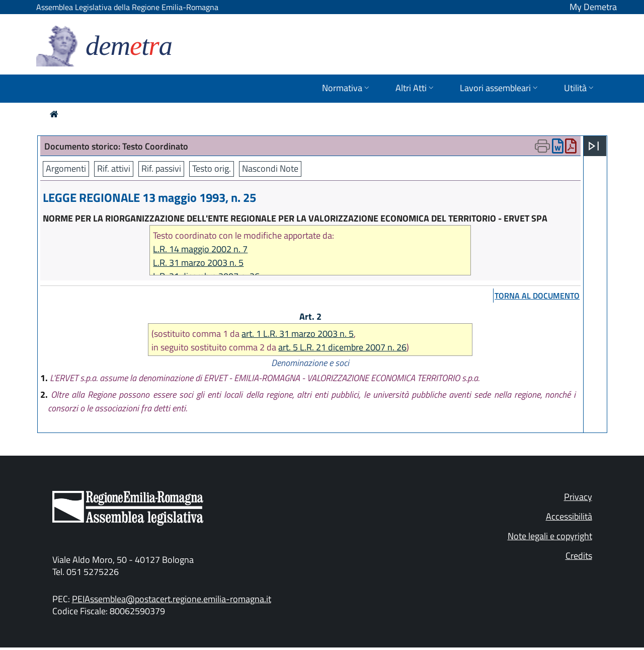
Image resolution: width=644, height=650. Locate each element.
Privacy (578, 497)
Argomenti (66, 168)
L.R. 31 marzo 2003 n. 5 (198, 263)
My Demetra (593, 7)
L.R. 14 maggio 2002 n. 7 (200, 249)
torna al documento (537, 296)
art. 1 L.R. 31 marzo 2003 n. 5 (298, 334)
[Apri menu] (594, 146)
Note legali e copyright (550, 536)
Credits (579, 556)
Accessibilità (569, 516)
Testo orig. (212, 168)
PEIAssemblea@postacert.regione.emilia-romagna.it (172, 599)
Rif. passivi (161, 168)
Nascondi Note (270, 168)
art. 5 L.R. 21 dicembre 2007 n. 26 (342, 347)
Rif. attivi (114, 168)
